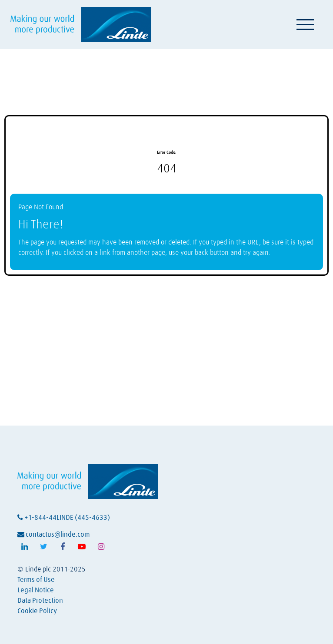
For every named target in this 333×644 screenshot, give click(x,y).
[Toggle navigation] (305, 24)
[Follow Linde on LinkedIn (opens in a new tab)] (24, 547)
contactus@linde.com (54, 535)
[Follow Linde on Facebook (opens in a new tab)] (63, 547)
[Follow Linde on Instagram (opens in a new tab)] (101, 547)
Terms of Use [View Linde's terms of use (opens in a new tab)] (36, 580)
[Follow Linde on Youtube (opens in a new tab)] (82, 547)
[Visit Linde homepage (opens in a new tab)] (81, 25)
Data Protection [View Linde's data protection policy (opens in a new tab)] (40, 601)
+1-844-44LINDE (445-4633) (64, 518)
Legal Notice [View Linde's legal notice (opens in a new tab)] (36, 590)
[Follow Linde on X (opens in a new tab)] (43, 547)
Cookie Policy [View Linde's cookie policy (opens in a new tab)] (37, 611)
